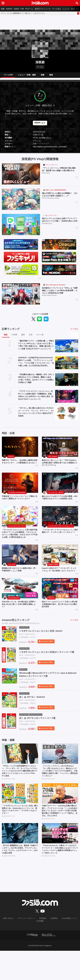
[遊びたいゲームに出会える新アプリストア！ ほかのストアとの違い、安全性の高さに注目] (21, 227)
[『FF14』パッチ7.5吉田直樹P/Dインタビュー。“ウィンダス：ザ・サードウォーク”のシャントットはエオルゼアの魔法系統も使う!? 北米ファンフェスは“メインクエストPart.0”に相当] (20, 776)
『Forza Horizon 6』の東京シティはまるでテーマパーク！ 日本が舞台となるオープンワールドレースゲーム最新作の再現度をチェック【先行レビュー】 (60, 878)
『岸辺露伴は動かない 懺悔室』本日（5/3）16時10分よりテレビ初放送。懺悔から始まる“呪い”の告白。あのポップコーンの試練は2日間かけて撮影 (36, 380)
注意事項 (53, 948)
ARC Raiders (53, 458)
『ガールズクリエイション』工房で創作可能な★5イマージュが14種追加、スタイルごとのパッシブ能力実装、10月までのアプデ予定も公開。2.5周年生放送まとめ (20, 542)
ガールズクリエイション (17, 532)
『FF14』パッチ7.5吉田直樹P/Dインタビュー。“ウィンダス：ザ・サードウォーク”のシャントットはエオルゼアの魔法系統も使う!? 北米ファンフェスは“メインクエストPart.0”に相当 (20, 794)
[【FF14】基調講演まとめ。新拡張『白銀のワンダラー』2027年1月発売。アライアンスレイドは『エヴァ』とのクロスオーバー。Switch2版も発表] (20, 862)
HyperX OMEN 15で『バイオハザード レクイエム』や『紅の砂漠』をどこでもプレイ (59, 582)
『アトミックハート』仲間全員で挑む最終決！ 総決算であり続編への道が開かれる (59, 173)
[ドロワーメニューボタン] (3, 3)
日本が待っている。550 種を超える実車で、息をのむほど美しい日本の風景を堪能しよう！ (19, 619)
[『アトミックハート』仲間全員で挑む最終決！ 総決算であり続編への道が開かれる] (21, 176)
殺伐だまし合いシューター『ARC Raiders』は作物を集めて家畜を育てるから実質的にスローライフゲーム (60, 465)
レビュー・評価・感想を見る (39, 107)
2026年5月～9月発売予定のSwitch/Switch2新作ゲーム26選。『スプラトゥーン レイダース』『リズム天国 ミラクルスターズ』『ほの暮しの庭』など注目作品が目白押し (36, 364)
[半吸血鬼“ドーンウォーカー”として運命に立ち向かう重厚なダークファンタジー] (20, 486)
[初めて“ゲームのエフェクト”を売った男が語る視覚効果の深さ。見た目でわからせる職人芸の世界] (60, 602)
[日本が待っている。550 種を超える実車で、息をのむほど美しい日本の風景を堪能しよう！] (20, 602)
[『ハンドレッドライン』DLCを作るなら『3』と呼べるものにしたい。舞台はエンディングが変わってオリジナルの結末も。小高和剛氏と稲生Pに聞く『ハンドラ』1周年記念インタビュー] (60, 776)
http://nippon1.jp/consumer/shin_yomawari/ (50, 149)
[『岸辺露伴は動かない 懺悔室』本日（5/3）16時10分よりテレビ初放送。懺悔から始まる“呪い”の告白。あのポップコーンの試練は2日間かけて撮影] (67, 382)
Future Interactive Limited (51, 201)
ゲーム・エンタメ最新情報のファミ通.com (16, 13)
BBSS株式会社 (47, 229)
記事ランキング (11, 331)
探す (44, 125)
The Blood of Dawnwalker (17, 495)
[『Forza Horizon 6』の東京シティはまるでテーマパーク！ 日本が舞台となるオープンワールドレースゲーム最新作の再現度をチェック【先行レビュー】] (60, 862)
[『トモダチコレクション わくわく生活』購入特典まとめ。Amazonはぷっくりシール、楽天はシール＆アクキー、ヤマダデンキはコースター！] (20, 817)
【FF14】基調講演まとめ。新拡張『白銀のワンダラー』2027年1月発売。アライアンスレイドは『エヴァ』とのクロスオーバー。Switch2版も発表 (20, 878)
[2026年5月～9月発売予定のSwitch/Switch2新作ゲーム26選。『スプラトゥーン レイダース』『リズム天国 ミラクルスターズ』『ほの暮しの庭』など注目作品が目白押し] (67, 365)
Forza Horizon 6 (14, 612)
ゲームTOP (8, 76)
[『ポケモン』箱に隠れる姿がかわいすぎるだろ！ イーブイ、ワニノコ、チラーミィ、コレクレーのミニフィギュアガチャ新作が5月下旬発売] (67, 415)
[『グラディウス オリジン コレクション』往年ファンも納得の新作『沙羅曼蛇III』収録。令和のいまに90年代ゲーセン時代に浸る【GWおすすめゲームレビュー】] (67, 398)
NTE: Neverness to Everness (55, 287)
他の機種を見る (44, 140)
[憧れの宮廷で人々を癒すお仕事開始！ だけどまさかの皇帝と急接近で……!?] (21, 201)
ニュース (66, 9)
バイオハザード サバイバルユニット (61, 532)
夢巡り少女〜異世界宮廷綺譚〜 (56, 192)
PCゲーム (29, 9)
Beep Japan (46, 178)
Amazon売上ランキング (16, 635)
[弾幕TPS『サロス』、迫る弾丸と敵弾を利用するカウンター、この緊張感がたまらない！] (20, 449)
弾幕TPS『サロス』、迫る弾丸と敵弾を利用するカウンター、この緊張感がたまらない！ (19, 465)
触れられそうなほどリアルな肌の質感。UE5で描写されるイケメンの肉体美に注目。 (59, 502)
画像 (43, 76)
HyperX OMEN (53, 575)
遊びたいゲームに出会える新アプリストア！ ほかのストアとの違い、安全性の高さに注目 (59, 223)
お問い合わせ (12, 948)
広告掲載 (40, 950)
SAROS (11, 458)
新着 (3, 9)
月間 (31, 337)
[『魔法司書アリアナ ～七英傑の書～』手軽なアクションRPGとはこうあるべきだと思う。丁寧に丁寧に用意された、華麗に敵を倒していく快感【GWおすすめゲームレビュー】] (67, 348)
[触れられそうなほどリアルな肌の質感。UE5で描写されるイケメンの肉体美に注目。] (60, 486)
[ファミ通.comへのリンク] (40, 3)
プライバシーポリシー (28, 948)
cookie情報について (66, 948)
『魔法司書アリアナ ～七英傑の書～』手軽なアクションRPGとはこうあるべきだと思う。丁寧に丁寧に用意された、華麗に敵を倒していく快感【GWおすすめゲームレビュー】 (36, 347)
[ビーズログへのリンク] (49, 964)
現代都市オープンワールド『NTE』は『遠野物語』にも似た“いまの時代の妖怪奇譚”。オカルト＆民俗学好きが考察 (60, 293)
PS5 (22, 9)
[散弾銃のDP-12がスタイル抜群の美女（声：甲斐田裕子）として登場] (20, 565)
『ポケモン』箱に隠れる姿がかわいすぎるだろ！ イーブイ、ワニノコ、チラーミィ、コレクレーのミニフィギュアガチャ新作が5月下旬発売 (36, 414)
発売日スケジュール (43, 9)
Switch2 (9, 9)
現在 (6, 337)
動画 (73, 9)
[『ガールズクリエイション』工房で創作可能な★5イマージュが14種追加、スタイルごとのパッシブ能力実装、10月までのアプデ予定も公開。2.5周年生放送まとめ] (20, 523)
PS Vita (35, 140)
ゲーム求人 (57, 9)
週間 (23, 337)
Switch (16, 9)
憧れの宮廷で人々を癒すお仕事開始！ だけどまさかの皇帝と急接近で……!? (60, 197)
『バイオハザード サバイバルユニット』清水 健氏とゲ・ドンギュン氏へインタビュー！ (59, 539)
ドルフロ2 (12, 575)
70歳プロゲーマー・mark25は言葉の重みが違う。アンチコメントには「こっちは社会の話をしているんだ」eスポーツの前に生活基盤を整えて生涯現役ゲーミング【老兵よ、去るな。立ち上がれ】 (60, 837)
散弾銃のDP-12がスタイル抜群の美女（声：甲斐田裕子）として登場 (19, 581)
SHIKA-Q (51, 612)
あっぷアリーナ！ (52, 217)
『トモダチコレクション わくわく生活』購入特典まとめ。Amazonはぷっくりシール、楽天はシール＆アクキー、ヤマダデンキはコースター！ (19, 834)
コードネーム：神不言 (56, 495)
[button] (40, 152)
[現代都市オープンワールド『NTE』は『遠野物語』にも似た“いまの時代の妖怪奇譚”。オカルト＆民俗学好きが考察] (21, 296)
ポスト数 (40, 337)
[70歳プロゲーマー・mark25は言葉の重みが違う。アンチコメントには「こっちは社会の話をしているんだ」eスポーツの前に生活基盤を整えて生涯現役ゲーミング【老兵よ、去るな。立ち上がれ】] (60, 817)
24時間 (14, 337)
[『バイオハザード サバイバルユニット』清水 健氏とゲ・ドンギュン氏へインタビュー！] (60, 523)
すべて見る (74, 331)
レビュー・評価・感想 (27, 76)
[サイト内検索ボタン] (77, 3)
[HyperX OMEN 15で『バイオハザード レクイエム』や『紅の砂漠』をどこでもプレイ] (60, 565)
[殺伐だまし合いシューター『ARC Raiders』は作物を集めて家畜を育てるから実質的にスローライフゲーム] (60, 449)
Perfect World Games (49, 298)
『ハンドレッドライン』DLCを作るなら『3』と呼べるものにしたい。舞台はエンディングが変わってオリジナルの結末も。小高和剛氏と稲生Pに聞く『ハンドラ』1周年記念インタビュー (60, 794)
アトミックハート (52, 167)
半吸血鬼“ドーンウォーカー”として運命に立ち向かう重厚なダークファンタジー (19, 502)
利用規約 (42, 948)
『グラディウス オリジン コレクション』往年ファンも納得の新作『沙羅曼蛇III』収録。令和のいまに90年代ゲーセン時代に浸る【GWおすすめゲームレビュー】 (36, 397)
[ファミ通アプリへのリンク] (32, 964)
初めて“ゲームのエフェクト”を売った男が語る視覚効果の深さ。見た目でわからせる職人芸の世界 (59, 619)
